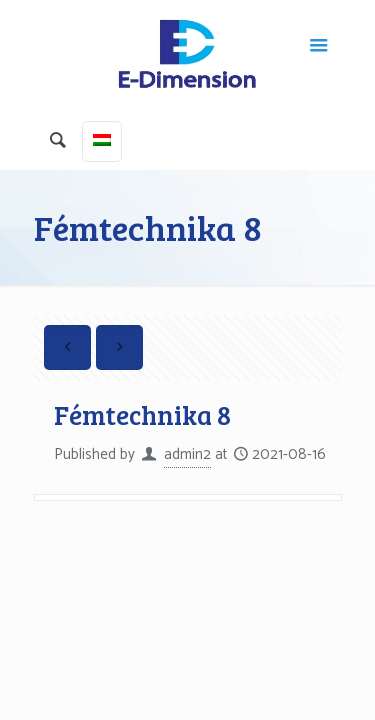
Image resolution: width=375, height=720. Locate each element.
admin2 (187, 454)
